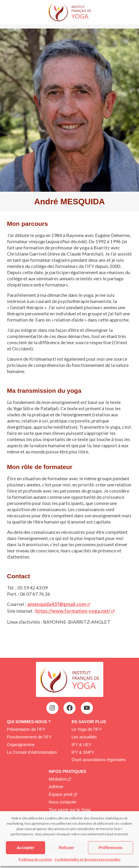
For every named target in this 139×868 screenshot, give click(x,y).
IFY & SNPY (83, 752)
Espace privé (61, 794)
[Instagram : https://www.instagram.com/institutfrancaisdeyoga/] (52, 708)
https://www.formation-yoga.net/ (73, 611)
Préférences (110, 848)
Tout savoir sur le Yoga (69, 810)
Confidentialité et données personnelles (87, 859)
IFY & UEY (82, 745)
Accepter (25, 848)
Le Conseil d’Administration (32, 752)
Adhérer (56, 787)
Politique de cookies (35, 859)
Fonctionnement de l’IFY (30, 737)
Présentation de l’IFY (26, 729)
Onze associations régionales (99, 760)
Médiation (58, 779)
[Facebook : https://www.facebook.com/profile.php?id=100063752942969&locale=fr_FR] (70, 708)
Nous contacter (63, 802)
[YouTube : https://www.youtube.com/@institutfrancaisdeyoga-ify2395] (87, 708)
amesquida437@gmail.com (57, 604)
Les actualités (84, 737)
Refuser (66, 848)
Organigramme (21, 745)
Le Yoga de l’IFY (87, 729)
